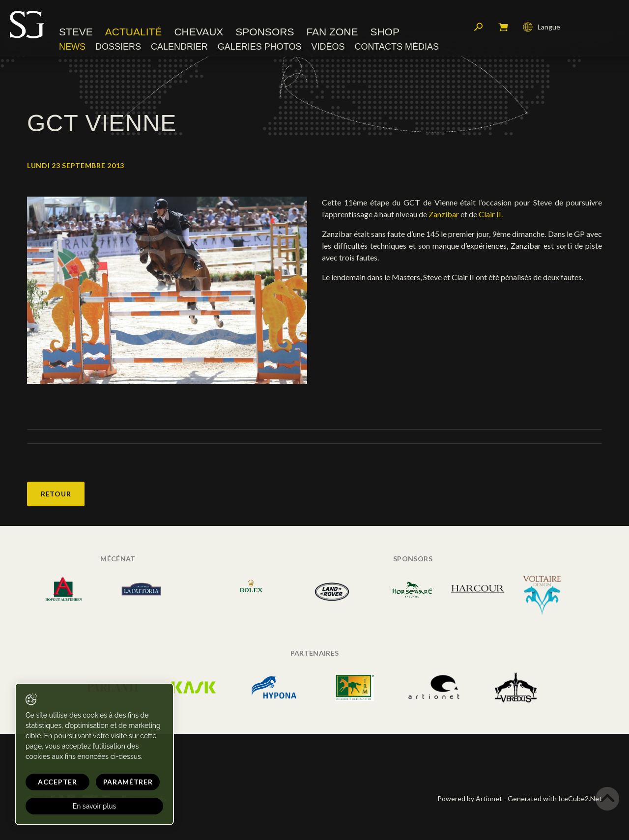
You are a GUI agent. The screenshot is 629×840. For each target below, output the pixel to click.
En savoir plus (95, 806)
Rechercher (479, 27)
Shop (385, 32)
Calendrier (179, 47)
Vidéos (328, 47)
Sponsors (265, 32)
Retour (56, 494)
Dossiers (118, 47)
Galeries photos (260, 47)
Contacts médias (397, 47)
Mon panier (503, 27)
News (72, 47)
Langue (542, 27)
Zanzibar (444, 214)
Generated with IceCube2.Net (555, 798)
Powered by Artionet (470, 798)
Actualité (134, 32)
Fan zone (332, 32)
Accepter (57, 782)
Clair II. (491, 214)
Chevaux (199, 32)
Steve (76, 32)
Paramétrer (128, 782)
